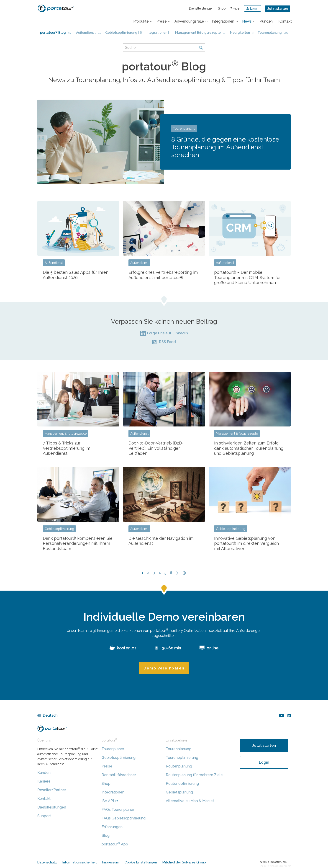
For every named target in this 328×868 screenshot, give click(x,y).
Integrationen (113, 792)
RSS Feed (167, 342)
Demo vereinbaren (164, 668)
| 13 (201, 33)
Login (264, 762)
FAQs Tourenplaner (118, 810)
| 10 (89, 33)
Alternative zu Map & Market (190, 801)
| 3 (159, 33)
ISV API (108, 801)
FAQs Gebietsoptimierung (124, 818)
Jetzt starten (278, 9)
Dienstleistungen (201, 8)
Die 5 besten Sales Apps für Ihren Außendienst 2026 (76, 275)
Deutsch (50, 715)
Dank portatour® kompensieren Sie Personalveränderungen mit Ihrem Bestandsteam (78, 543)
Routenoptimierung (182, 784)
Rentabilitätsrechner (119, 775)
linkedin (289, 716)
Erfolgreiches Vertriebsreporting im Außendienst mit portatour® (163, 275)
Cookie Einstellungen (141, 862)
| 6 (124, 33)
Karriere (44, 781)
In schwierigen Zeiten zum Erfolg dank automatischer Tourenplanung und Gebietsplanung (249, 448)
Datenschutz (47, 862)
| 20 (273, 33)
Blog (106, 836)
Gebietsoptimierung (59, 529)
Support (44, 816)
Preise (107, 766)
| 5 (242, 33)
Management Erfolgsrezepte (66, 434)
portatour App (115, 844)
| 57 (56, 33)
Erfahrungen (112, 827)
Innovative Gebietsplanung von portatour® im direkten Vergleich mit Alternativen (246, 543)
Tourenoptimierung (182, 758)
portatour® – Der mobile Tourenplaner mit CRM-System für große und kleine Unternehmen (247, 277)
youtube (282, 716)
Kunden (44, 773)
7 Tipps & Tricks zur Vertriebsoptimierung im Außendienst (67, 448)
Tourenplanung (184, 129)
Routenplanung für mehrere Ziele (194, 775)
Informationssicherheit (80, 862)
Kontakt (44, 799)
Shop (222, 8)
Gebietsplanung (179, 792)
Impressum (111, 862)
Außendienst (54, 263)
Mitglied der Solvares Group (184, 862)
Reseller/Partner (52, 790)
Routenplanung (179, 766)
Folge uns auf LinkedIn (168, 333)
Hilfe (235, 8)
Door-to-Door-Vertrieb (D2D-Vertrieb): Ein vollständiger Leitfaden (156, 448)
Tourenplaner (113, 749)
